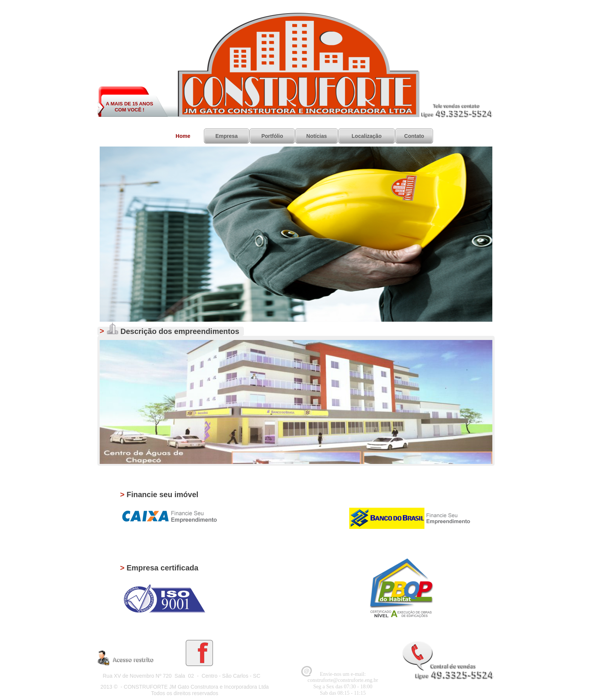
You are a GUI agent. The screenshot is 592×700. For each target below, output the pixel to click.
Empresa (226, 136)
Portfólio (272, 136)
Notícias (316, 136)
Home (183, 136)
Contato (414, 136)
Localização (366, 136)
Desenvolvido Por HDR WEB (461, 694)
